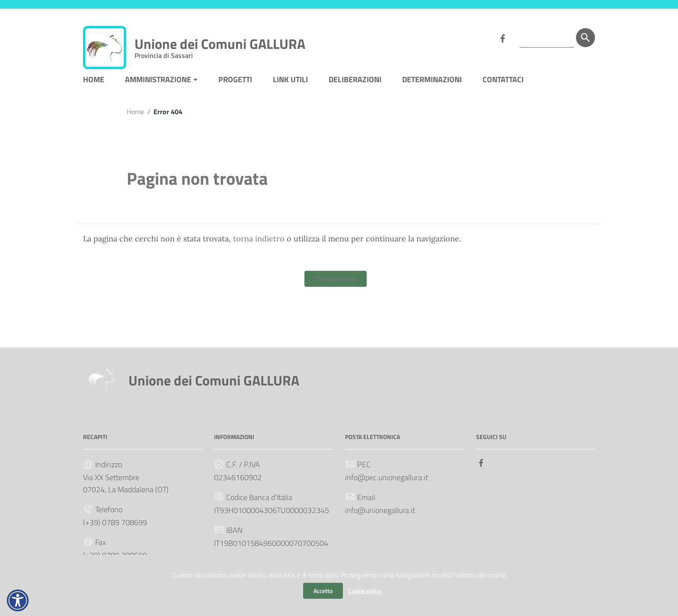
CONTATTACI (503, 84)
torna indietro (259, 243)
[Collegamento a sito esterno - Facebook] (502, 38)
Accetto (323, 591)
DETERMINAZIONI (432, 84)
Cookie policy (365, 591)
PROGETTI (235, 84)
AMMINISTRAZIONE (158, 84)
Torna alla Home (336, 283)
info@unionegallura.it (380, 515)
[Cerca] (585, 38)
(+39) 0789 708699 (115, 527)
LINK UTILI (290, 84)
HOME (94, 84)
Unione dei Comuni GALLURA (220, 46)
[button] (18, 600)
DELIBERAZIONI (355, 84)
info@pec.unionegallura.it (387, 482)
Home (135, 116)
